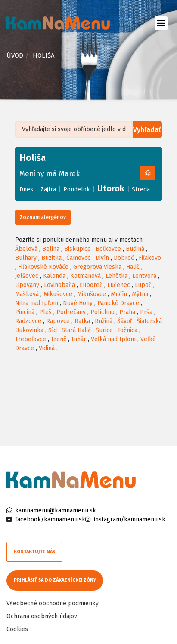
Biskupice (78, 249)
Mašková (27, 294)
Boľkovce (108, 249)
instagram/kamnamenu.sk (130, 519)
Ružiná (104, 321)
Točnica (127, 330)
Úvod (15, 55)
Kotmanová (85, 276)
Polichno (102, 312)
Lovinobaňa (59, 285)
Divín (102, 258)
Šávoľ (124, 321)
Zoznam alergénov (43, 217)
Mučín (119, 294)
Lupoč (143, 285)
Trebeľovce (31, 339)
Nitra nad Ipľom (37, 303)
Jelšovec (27, 276)
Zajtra (48, 190)
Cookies (17, 629)
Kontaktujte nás (34, 552)
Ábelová (26, 249)
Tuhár (79, 339)
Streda (141, 190)
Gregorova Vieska (97, 267)
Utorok (111, 188)
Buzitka (51, 258)
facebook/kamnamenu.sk (50, 519)
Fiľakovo (150, 258)
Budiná (135, 249)
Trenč (59, 339)
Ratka (82, 321)
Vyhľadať (147, 130)
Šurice (104, 330)
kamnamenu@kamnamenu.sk (56, 510)
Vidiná (47, 348)
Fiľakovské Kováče (43, 267)
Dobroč (124, 258)
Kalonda (54, 276)
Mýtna (140, 294)
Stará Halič (76, 330)
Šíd (53, 330)
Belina (51, 249)
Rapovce (58, 321)
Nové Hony (78, 303)
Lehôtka (116, 276)
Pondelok (77, 190)
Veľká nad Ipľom (113, 339)
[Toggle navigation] (161, 23)
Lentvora (144, 276)
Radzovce (28, 321)
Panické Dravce (118, 303)
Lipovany (27, 285)
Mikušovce (58, 294)
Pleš (45, 312)
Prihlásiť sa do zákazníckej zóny (55, 580)
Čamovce (79, 258)
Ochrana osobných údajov (42, 616)
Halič (133, 267)
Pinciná (25, 312)
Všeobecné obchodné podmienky (53, 603)
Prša (146, 312)
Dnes (26, 190)
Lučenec (119, 285)
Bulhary (26, 258)
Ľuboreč (91, 285)
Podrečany (71, 312)
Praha (127, 312)
